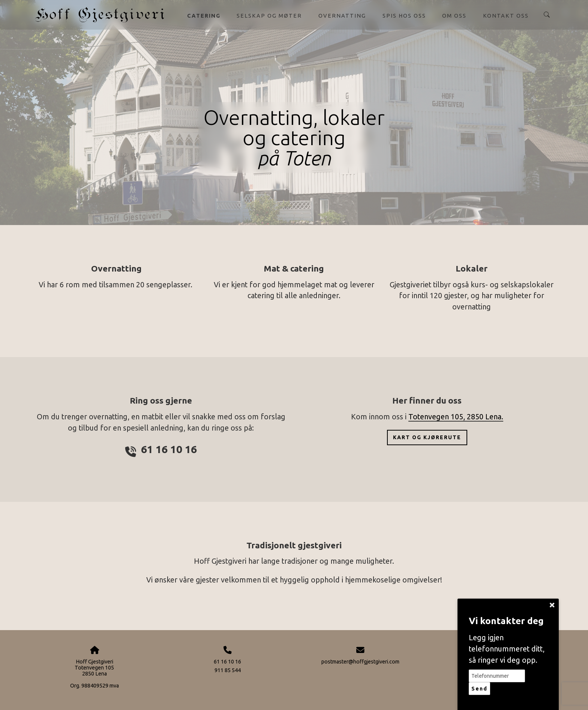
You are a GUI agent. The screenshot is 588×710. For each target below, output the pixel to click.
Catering (204, 16)
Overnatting (342, 16)
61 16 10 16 (227, 662)
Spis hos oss (404, 16)
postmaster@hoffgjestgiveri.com (360, 662)
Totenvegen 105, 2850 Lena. (456, 417)
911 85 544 (228, 670)
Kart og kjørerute (427, 437)
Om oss (454, 16)
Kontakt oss (506, 16)
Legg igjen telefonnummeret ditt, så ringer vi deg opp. (507, 649)
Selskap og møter (269, 16)
